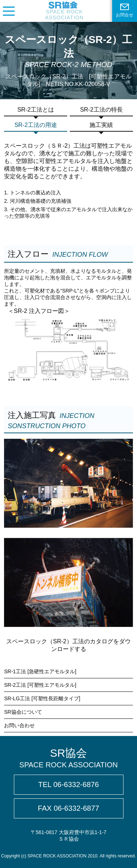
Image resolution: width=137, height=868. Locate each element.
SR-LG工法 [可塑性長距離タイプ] (42, 698)
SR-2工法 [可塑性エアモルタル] (40, 685)
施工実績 (101, 125)
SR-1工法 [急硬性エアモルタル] (40, 671)
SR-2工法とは (35, 110)
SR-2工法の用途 (35, 125)
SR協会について (23, 712)
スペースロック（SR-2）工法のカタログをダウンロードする (68, 645)
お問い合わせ (19, 725)
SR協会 (68, 758)
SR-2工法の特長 (101, 110)
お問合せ (125, 11)
